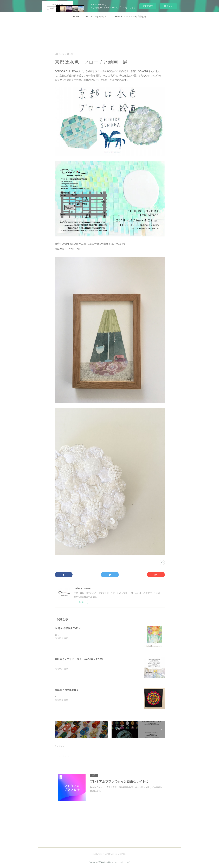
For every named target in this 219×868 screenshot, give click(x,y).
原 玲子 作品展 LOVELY (68, 628)
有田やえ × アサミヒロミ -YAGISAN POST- (79, 659)
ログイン (168, 6)
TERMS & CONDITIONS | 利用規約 (130, 17)
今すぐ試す (148, 6)
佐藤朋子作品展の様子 (67, 690)
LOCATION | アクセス (96, 17)
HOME (76, 17)
